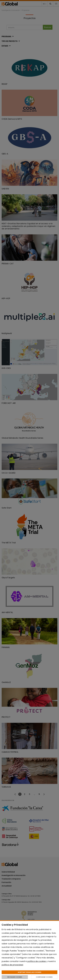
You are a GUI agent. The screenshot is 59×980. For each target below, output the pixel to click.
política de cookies (37, 961)
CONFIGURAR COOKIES (44, 977)
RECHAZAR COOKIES (15, 977)
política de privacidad (12, 965)
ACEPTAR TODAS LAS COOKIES (30, 972)
